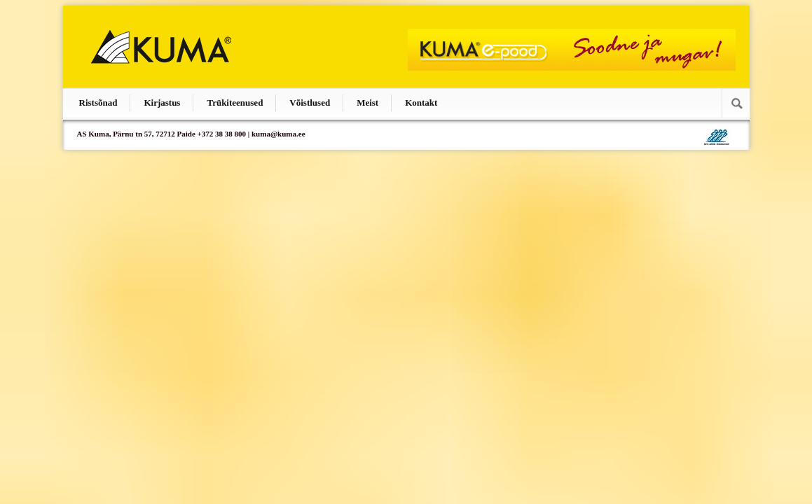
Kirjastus (162, 103)
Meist (367, 103)
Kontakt (421, 103)
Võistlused (310, 103)
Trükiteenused (235, 103)
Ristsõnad (98, 103)
